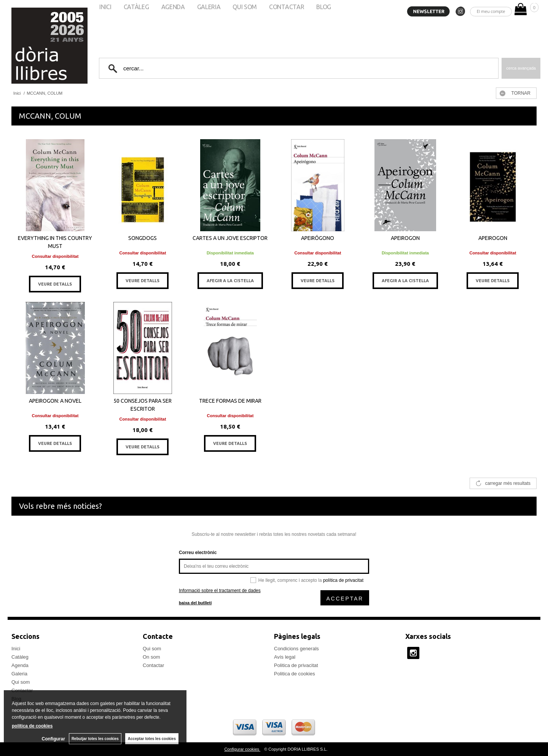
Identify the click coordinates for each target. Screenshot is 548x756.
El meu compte (491, 11)
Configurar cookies (242, 749)
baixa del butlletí (195, 603)
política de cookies (32, 726)
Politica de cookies (295, 674)
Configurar (53, 739)
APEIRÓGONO (318, 238)
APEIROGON (405, 238)
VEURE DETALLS (55, 284)
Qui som (21, 682)
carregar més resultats (508, 483)
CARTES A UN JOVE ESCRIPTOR (230, 238)
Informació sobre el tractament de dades (220, 591)
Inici (16, 649)
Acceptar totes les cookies (152, 739)
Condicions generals (296, 649)
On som (151, 657)
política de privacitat (343, 580)
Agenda (20, 665)
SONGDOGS (143, 238)
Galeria (19, 674)
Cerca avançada (521, 68)
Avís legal (285, 657)
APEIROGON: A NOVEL (55, 401)
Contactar (153, 665)
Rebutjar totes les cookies (95, 739)
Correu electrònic (198, 553)
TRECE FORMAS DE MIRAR (230, 401)
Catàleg (20, 657)
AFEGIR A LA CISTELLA (230, 281)
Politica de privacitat (296, 665)
